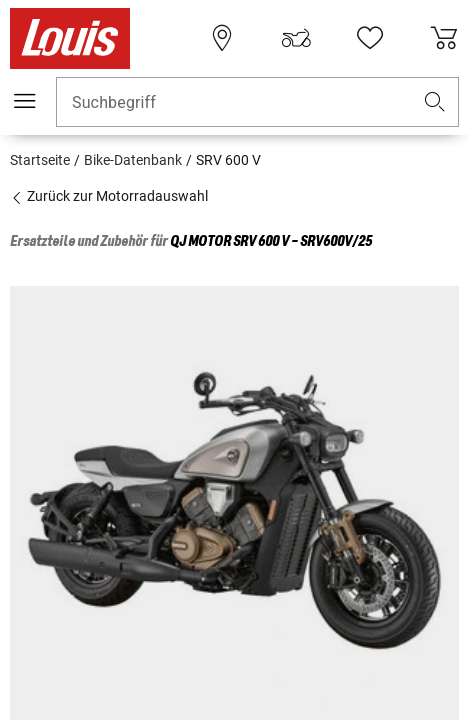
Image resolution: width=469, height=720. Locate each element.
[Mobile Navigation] (25, 101)
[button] (435, 102)
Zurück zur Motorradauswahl (109, 196)
